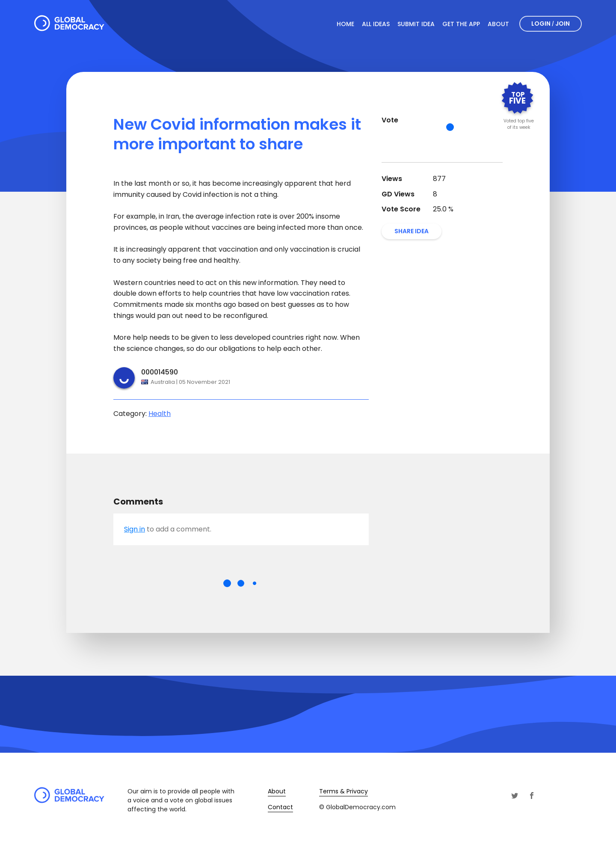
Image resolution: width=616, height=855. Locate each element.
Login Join (551, 24)
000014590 (160, 372)
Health (160, 414)
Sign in (135, 529)
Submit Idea (416, 24)
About (498, 24)
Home (345, 24)
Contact (280, 807)
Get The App (461, 24)
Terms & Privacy (344, 791)
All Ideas (376, 24)
